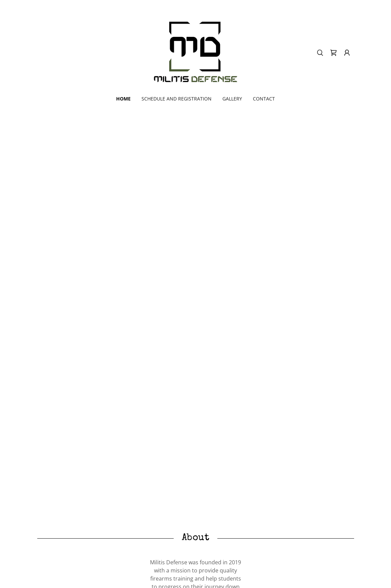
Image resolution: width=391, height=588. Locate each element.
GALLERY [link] (232, 99)
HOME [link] (123, 99)
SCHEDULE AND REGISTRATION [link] (177, 99)
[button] (347, 53)
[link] (195, 52)
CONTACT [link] (264, 99)
